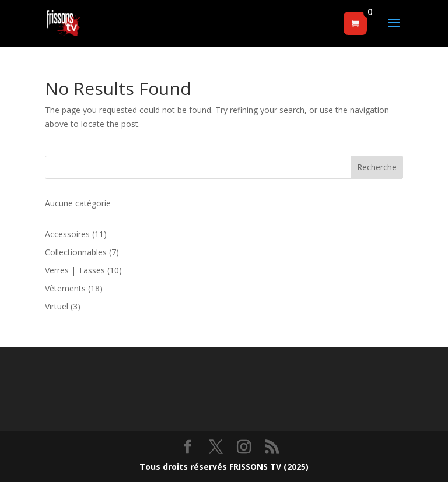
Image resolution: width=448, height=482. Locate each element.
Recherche (377, 167)
